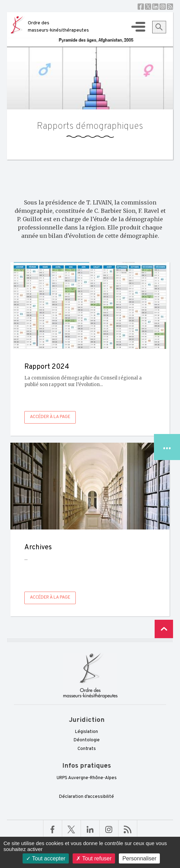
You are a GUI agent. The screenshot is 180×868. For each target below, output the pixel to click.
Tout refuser (94, 858)
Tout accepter (46, 858)
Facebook (141, 7)
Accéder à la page (50, 417)
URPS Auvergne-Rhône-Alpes (87, 778)
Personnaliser (139, 858)
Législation (87, 732)
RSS (170, 7)
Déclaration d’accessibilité (87, 797)
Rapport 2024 (47, 367)
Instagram (163, 7)
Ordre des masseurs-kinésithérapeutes (58, 27)
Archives (38, 548)
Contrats (87, 749)
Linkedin (155, 7)
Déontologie (87, 740)
